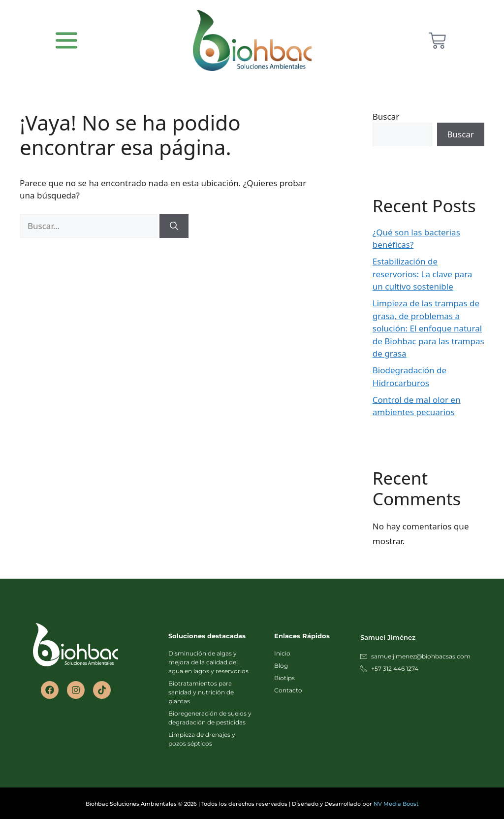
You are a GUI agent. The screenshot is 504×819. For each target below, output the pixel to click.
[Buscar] (174, 226)
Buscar (386, 116)
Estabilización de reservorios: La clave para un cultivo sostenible (423, 274)
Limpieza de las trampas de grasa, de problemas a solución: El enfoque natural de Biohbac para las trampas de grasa (428, 328)
